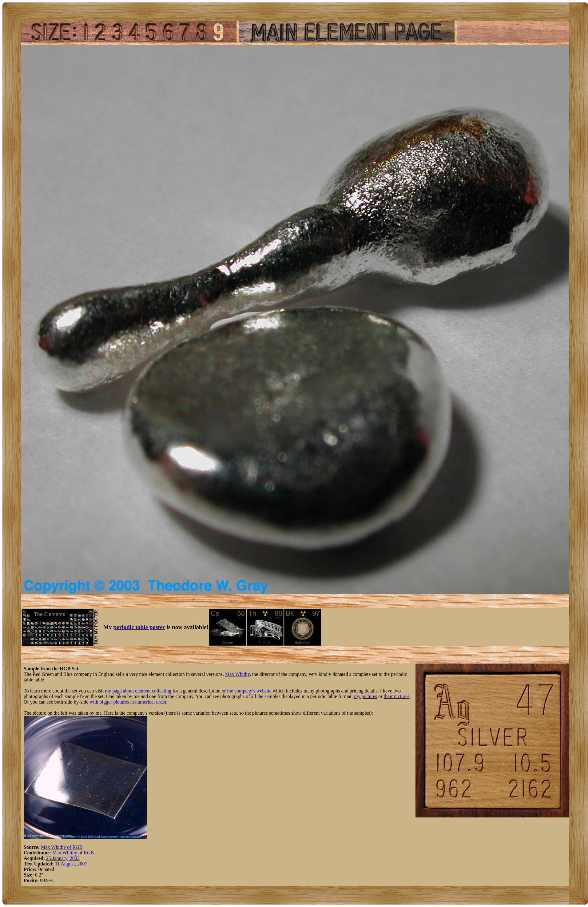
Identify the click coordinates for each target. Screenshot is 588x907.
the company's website (249, 691)
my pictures (366, 696)
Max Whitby (237, 674)
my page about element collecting (138, 691)
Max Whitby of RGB (62, 847)
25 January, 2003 (63, 858)
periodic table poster (139, 627)
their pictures (397, 696)
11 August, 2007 (71, 864)
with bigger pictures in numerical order (128, 702)
